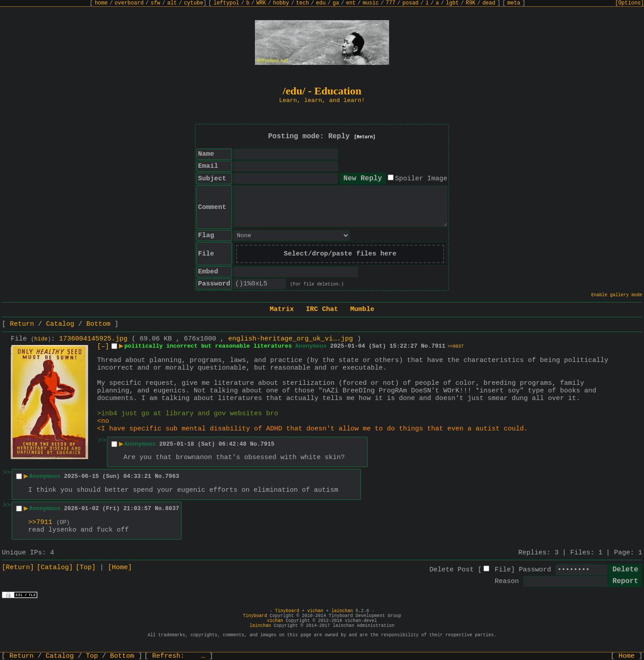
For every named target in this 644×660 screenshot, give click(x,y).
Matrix (282, 309)
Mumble (362, 309)
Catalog (60, 324)
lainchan (342, 611)
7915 (267, 444)
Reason (507, 581)
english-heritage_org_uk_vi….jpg (290, 339)
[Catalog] (55, 568)
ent (351, 3)
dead (489, 3)
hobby (281, 3)
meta (514, 3)
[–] (103, 347)
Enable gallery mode (617, 295)
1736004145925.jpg (93, 339)
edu (321, 3)
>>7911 (40, 522)
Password (535, 570)
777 (391, 3)
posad (411, 3)
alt (172, 3)
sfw (156, 3)
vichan (315, 611)
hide (41, 339)
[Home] (120, 568)
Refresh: (179, 656)
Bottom (98, 324)
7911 (439, 346)
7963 (172, 476)
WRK (261, 3)
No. (426, 346)
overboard (129, 3)
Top (92, 656)
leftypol (226, 3)
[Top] (86, 568)
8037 (172, 509)
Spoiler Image (421, 179)
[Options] (629, 3)
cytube (193, 3)
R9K (470, 3)
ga (336, 3)
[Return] (365, 137)
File (503, 570)
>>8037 (456, 347)
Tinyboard (287, 611)
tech (303, 3)
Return (22, 324)
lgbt (452, 3)
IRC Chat (322, 309)
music (371, 3)
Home (627, 656)
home (101, 3)
